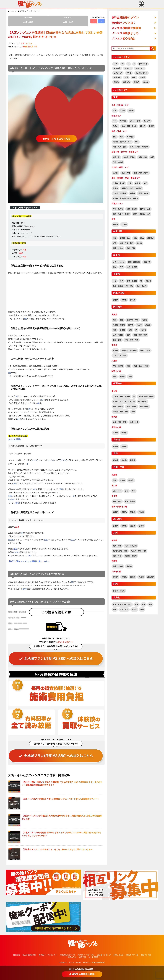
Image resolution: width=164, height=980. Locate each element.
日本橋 (131, 325)
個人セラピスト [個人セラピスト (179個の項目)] (141, 73)
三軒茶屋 (123, 121)
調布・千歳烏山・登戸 (142, 214)
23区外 (124, 224)
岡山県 (141, 512)
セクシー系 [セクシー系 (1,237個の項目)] (118, 73)
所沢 (122, 267)
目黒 (115, 111)
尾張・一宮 (144, 407)
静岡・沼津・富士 (120, 422)
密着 (10, 496)
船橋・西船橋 (132, 281)
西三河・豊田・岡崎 (120, 412)
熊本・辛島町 (118, 566)
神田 (145, 183)
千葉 (115, 281)
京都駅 (115, 351)
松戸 (122, 281)
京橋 (115, 330)
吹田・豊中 (117, 340)
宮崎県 (115, 577)
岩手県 (115, 526)
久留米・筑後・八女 (138, 551)
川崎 (135, 238)
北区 (143, 605)
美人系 (31, 47)
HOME (12, 11)
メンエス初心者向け (124, 39)
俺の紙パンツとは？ (124, 23)
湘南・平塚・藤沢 (127, 243)
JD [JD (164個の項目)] (122, 64)
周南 (133, 491)
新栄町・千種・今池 (146, 397)
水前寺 (129, 566)
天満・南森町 (118, 335)
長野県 (124, 447)
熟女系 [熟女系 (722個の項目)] (116, 82)
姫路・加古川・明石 (141, 366)
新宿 (115, 137)
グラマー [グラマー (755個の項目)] (128, 68)
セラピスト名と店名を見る (56, 139)
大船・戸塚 (131, 248)
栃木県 (115, 300)
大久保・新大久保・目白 (122, 142)
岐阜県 (124, 433)
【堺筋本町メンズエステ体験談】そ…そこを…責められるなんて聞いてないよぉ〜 (57, 849)
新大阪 (148, 325)
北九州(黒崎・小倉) (120, 551)
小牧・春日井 (132, 407)
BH (74, 496)
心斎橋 (122, 330)
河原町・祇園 (145, 351)
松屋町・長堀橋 (119, 325)
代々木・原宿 (135, 121)
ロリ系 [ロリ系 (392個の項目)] (129, 73)
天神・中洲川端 (131, 546)
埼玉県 (22, 11)
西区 (137, 605)
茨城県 (124, 300)
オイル (35, 460)
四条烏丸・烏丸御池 (129, 351)
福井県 (133, 460)
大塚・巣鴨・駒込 (120, 147)
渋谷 (115, 121)
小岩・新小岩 (143, 193)
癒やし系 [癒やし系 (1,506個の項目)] (126, 82)
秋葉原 (138, 183)
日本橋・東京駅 (119, 183)
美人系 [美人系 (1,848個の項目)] (146, 82)
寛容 (61, 489)
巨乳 (35, 47)
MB (26, 319)
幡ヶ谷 (143, 126)
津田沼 (148, 281)
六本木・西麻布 (129, 157)
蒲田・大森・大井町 (141, 173)
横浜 (115, 238)
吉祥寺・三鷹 (145, 209)
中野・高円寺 (118, 209)
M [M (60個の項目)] (129, 64)
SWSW (11, 540)
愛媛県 (133, 512)
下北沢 (151, 126)
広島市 (122, 480)
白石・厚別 (124, 610)
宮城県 (124, 526)
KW (10, 499)
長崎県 (124, 577)
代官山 (115, 126)
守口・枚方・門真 (132, 340)
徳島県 (115, 512)
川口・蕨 (147, 262)
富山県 (124, 460)
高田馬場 (130, 137)
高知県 (124, 512)
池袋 (122, 137)
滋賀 (130, 377)
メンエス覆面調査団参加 (126, 28)
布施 (128, 335)
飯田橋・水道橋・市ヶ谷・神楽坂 (125, 198)
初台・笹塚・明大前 (129, 126)
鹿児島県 (151, 577)
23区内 (116, 224)
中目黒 (122, 111)
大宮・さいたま (35, 11)
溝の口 (139, 243)
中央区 (134, 610)
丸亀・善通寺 (130, 501)
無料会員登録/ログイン (125, 18)
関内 (142, 238)
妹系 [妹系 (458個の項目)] (126, 77)
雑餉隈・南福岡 (131, 556)
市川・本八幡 (142, 286)
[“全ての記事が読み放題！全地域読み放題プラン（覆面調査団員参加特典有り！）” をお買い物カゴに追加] (57, 656)
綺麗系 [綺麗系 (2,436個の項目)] (136, 82)
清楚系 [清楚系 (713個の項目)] (142, 77)
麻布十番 (116, 157)
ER (15, 552)
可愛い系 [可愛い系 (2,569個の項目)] (117, 77)
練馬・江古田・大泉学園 (139, 147)
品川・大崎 (126, 173)
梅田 (115, 320)
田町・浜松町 (118, 162)
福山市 (131, 480)
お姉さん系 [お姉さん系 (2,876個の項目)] (143, 64)
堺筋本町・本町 (133, 320)
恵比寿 (131, 111)
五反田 (115, 173)
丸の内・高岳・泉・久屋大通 (124, 402)
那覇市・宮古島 (119, 591)
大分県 (141, 577)
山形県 (133, 526)
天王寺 (139, 325)
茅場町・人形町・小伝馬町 (132, 188)
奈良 (115, 377)
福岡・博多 (117, 546)
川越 (115, 267)
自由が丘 (147, 121)
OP (16, 396)
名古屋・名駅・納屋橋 (121, 397)
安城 (133, 412)
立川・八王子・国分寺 (121, 214)
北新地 (143, 330)
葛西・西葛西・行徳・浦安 (123, 286)
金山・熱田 (142, 402)
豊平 (142, 610)
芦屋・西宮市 (118, 366)
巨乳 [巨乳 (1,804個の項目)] (134, 77)
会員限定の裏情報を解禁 (82, 974)
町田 (115, 243)
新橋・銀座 (143, 157)
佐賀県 (133, 577)
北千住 (115, 188)
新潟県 (115, 447)
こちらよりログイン (65, 642)
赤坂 (152, 157)
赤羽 (137, 142)
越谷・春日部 (132, 267)
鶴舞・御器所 (118, 407)
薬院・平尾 (117, 556)
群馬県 (133, 300)
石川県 (115, 460)
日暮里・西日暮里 (120, 193)
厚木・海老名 (118, 248)
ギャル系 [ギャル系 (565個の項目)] (117, 68)
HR (30, 556)
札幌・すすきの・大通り (122, 605)
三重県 (115, 433)
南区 (115, 610)
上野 (130, 183)
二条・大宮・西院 (120, 356)
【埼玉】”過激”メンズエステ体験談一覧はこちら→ (29, 561)
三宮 (128, 366)
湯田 (127, 491)
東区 (150, 605)
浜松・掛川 (134, 422)
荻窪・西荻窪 (132, 209)
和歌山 (122, 377)
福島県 (141, 526)
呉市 (115, 480)
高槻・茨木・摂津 (140, 335)
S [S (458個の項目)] (134, 64)
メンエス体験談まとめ (125, 33)
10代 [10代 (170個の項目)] (115, 64)
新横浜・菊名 (125, 238)
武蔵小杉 (151, 238)
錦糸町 (132, 193)
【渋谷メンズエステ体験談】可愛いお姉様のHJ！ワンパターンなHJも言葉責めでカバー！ (61, 799)
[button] (153, 49)
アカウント (141, 4)
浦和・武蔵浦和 (134, 262)
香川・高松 (117, 501)
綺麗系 (25, 47)
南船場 (145, 320)
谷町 (130, 330)
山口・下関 (117, 491)
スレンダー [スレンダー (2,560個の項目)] (140, 68)
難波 (122, 320)
